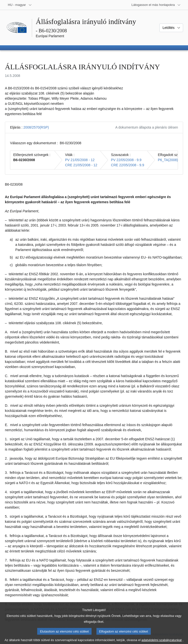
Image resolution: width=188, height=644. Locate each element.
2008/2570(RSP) (36, 127)
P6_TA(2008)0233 (172, 160)
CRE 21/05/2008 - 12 (81, 165)
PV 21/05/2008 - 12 (80, 160)
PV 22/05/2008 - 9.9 (126, 160)
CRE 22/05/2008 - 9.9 (127, 165)
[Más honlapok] (156, 5)
